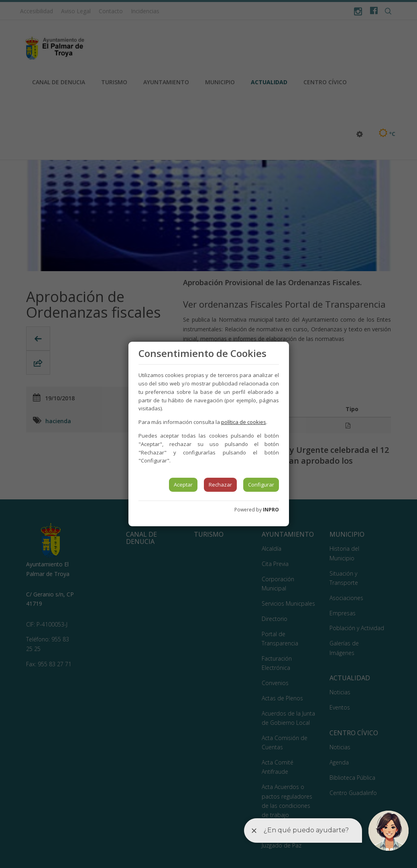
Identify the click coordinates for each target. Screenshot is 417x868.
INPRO (271, 510)
